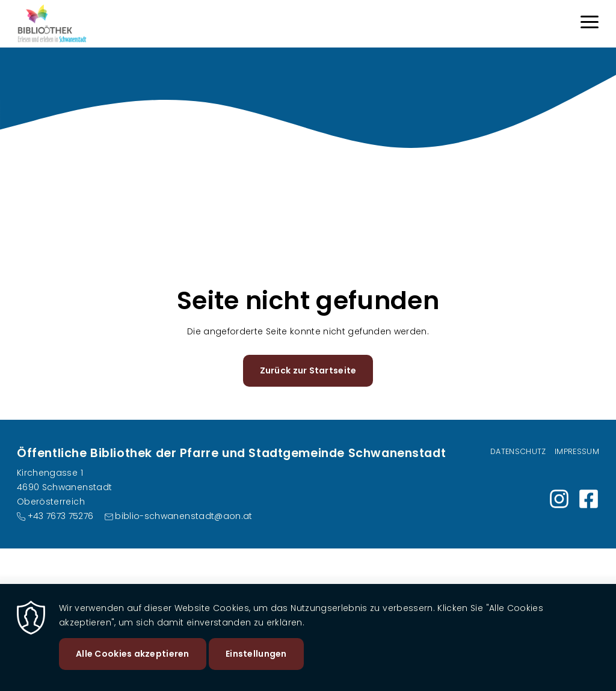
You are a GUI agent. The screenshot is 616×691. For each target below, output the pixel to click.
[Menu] (590, 24)
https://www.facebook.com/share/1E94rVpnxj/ (589, 499)
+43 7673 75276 (61, 516)
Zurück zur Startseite (308, 370)
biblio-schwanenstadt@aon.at (183, 516)
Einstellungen (256, 659)
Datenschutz (518, 451)
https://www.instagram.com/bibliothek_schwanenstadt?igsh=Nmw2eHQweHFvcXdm (559, 499)
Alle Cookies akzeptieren (133, 659)
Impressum (577, 451)
